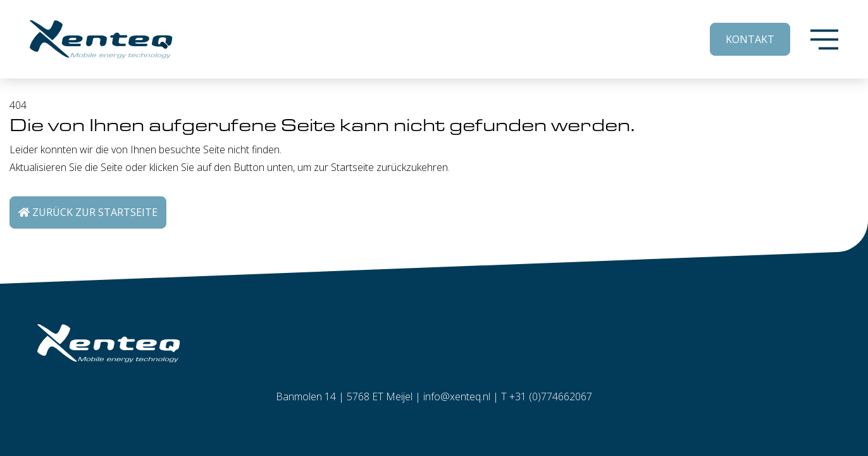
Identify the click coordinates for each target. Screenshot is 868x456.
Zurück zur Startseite (88, 212)
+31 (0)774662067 (551, 396)
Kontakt (750, 39)
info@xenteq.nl (457, 396)
